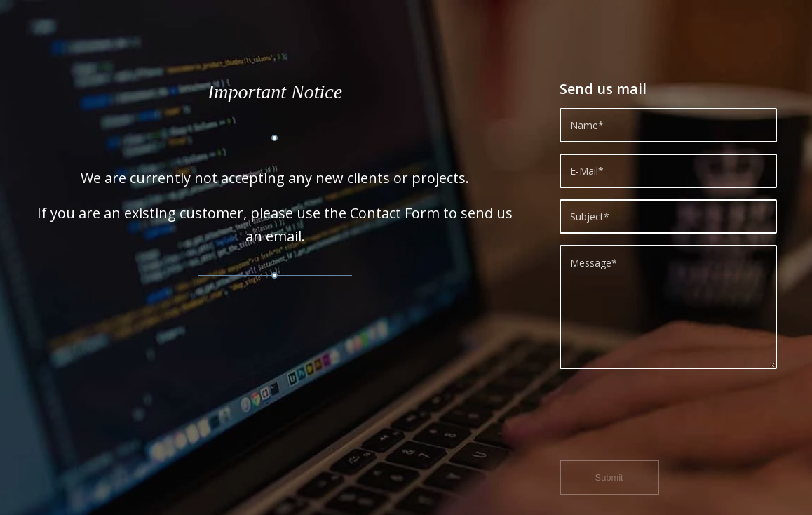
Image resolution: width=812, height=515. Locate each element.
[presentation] (666, 422)
